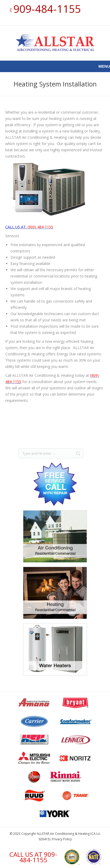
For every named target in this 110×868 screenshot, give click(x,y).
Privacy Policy (62, 839)
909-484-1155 (47, 9)
